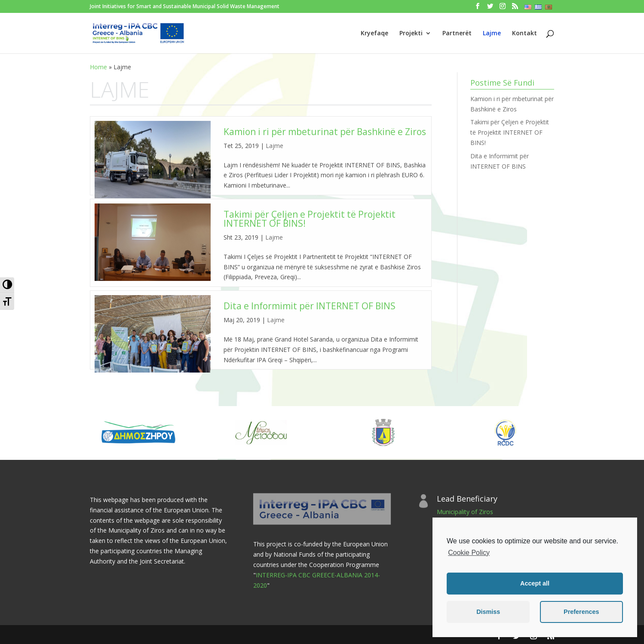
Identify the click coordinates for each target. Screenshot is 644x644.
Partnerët (457, 34)
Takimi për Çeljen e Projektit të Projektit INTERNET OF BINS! (310, 219)
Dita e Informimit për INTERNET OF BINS (310, 306)
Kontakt (524, 34)
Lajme (492, 34)
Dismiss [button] (488, 612)
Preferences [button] (581, 612)
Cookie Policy (469, 553)
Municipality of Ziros (465, 512)
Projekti (411, 34)
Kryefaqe (374, 34)
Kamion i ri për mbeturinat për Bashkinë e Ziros (325, 132)
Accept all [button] (535, 583)
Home (98, 67)
